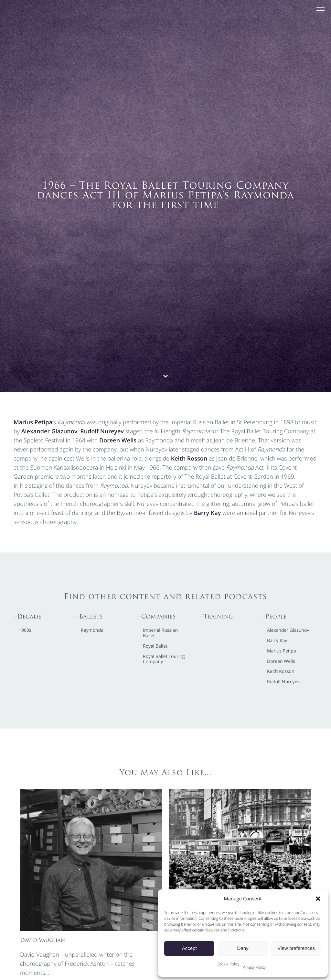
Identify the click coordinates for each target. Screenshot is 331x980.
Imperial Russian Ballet (160, 633)
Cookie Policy (228, 964)
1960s (25, 631)
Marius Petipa (33, 422)
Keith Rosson (189, 459)
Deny (243, 948)
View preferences (296, 948)
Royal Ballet (155, 646)
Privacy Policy (254, 967)
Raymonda (92, 631)
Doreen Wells (118, 440)
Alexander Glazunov (49, 431)
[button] (318, 899)
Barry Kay (208, 513)
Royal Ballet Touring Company (164, 660)
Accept (189, 948)
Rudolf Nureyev (102, 431)
